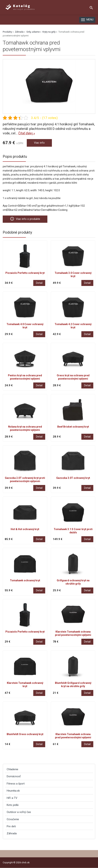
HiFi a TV (12, 798)
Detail (39, 283)
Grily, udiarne (33, 32)
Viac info (39, 143)
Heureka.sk (13, 791)
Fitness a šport (16, 784)
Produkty (7, 32)
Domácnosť (14, 776)
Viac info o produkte (25, 219)
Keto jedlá (13, 805)
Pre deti (11, 826)
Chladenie (12, 769)
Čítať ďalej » (27, 133)
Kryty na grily (49, 32)
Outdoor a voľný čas (19, 812)
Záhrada (19, 32)
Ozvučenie (13, 819)
